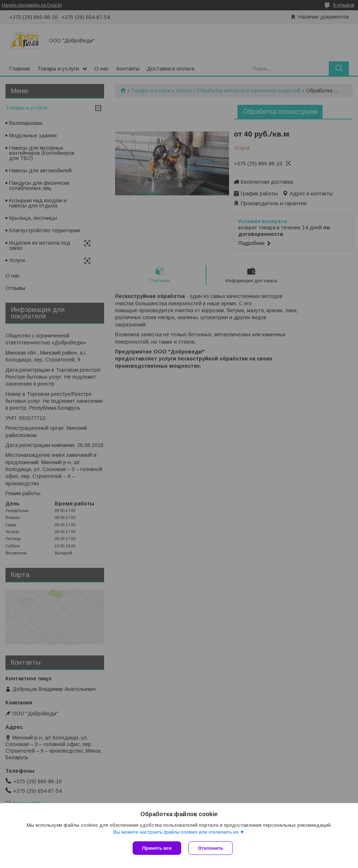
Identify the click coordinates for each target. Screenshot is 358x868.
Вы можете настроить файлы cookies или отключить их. (176, 832)
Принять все (157, 848)
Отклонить (211, 848)
